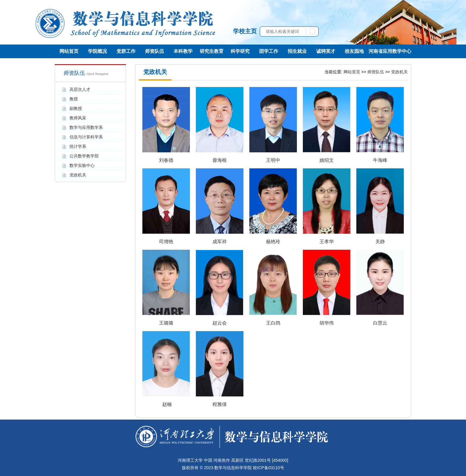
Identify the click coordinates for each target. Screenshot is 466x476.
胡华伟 (327, 323)
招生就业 (297, 51)
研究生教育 (212, 51)
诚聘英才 (326, 51)
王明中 (273, 160)
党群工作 (126, 51)
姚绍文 (327, 160)
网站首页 (69, 51)
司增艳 (166, 242)
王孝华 (327, 242)
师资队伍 (155, 51)
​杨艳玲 (273, 242)
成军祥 (220, 242)
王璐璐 (166, 323)
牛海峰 (380, 160)
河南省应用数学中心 (390, 51)
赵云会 (220, 323)
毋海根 (220, 160)
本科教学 (183, 51)
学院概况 (97, 51)
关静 (380, 242)
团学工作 (269, 51)
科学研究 (240, 51)
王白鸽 (273, 323)
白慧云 (380, 323)
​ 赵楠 (166, 404)
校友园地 (354, 51)
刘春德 (166, 160)
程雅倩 (220, 404)
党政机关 (399, 72)
